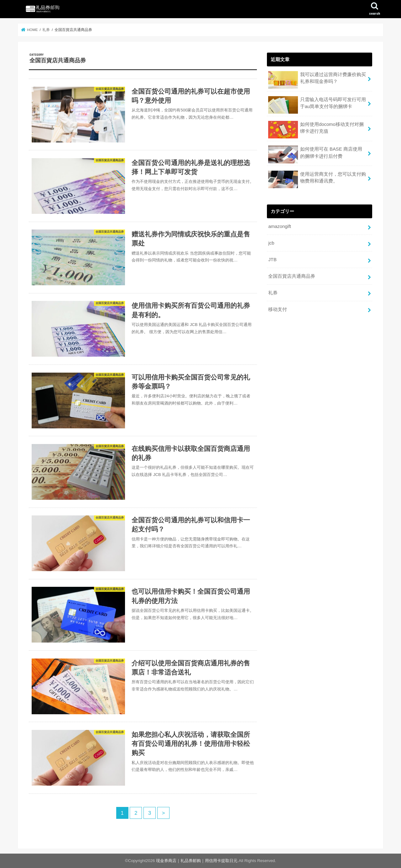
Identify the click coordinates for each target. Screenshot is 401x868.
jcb (271, 243)
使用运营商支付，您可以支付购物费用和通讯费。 (317, 179)
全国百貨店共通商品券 (292, 276)
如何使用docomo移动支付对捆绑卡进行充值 (316, 130)
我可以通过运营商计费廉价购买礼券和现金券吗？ (317, 80)
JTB (272, 260)
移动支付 (278, 309)
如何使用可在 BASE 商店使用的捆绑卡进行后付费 (315, 154)
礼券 (273, 293)
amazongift (280, 226)
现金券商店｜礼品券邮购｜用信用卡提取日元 (197, 861)
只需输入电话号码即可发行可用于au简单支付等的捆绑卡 (317, 105)
